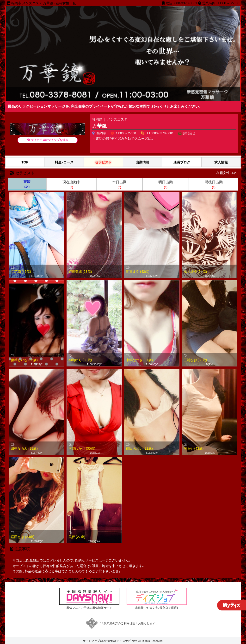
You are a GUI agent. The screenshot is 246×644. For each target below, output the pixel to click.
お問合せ (189, 133)
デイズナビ (124, 641)
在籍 (27, 184)
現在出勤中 (71, 184)
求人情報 (221, 162)
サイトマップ (91, 641)
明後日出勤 (214, 184)
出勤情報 (142, 162)
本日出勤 (119, 184)
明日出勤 (166, 184)
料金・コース (64, 162)
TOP (25, 162)
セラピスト (103, 162)
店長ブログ (182, 162)
